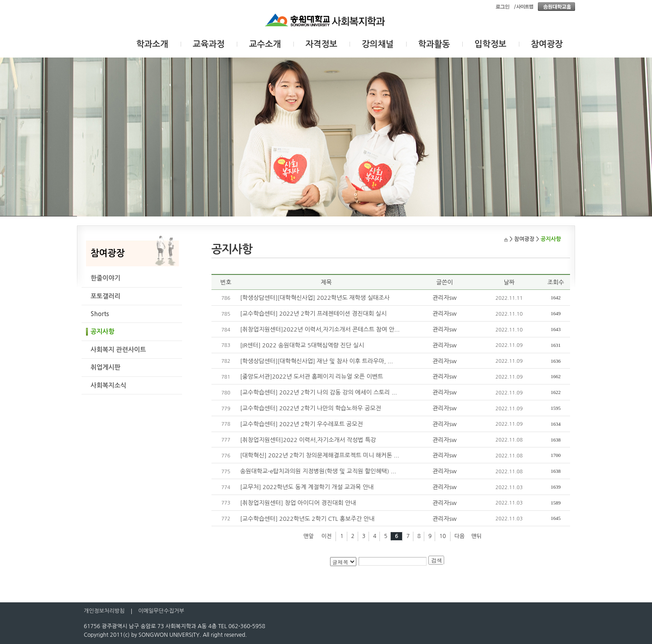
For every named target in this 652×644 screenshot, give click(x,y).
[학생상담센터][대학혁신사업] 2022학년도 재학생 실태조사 (315, 298)
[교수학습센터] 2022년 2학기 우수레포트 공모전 (301, 424)
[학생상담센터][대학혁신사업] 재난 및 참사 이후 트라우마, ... (316, 361)
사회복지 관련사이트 (118, 350)
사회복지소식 (108, 385)
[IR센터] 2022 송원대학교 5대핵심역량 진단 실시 (302, 345)
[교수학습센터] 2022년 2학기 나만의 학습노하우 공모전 (310, 408)
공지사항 (103, 332)
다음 (460, 536)
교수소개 (265, 44)
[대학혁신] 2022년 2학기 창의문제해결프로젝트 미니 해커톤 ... (319, 455)
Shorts (100, 314)
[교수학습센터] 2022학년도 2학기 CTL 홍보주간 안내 (307, 519)
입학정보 (491, 44)
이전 (327, 536)
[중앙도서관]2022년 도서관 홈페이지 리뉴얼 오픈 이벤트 (312, 377)
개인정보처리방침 (104, 611)
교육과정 (209, 44)
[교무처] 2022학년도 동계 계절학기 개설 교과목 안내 (307, 487)
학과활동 (434, 44)
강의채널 (378, 44)
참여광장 (547, 44)
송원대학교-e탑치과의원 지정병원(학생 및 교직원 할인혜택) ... (318, 471)
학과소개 (152, 44)
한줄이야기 (105, 278)
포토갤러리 (105, 296)
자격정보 (322, 44)
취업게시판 (105, 367)
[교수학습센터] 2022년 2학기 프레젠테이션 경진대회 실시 (313, 314)
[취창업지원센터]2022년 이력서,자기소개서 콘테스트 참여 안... (320, 329)
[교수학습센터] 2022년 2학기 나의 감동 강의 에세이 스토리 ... (318, 392)
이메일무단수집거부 (161, 611)
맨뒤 (477, 536)
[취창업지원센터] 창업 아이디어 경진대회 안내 (298, 503)
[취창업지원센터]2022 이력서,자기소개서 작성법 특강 (308, 440)
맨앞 (309, 536)
